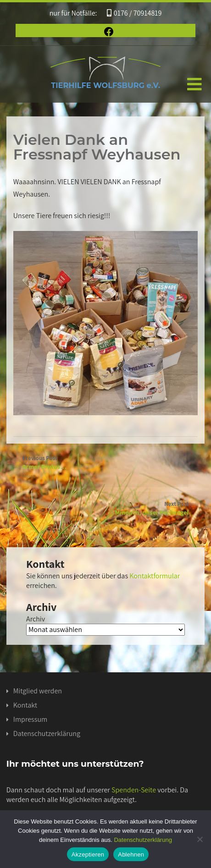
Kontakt (25, 705)
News (29, 476)
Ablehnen (131, 854)
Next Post (105, 508)
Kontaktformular (155, 576)
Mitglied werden (38, 691)
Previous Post (105, 462)
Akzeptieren (88, 854)
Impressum (30, 719)
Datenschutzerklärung (47, 733)
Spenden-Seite (134, 790)
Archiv (36, 619)
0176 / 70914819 (134, 13)
